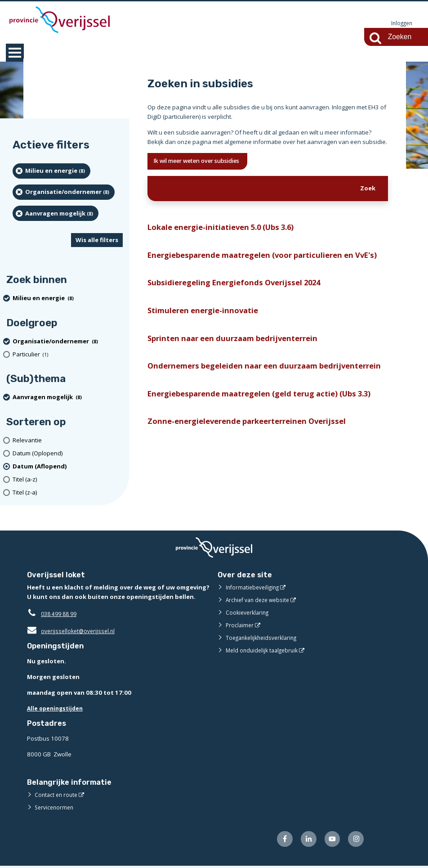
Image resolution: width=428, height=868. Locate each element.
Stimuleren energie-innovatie (207, 331)
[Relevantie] (68, 441)
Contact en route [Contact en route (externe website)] (57, 795)
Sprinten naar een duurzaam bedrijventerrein (240, 360)
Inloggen (401, 23)
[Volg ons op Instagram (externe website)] (355, 840)
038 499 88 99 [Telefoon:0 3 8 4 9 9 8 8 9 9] (61, 614)
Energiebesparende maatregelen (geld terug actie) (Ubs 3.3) (261, 439)
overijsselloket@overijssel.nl (73, 631)
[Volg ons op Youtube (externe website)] (330, 840)
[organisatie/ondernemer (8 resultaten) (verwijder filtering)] (64, 193)
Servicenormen (56, 808)
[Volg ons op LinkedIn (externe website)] (304, 840)
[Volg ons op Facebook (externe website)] (279, 840)
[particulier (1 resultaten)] (68, 355)
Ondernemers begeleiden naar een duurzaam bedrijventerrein (241, 396)
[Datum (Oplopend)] (68, 454)
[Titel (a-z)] (68, 480)
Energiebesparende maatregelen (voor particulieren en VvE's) (260, 266)
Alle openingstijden (57, 709)
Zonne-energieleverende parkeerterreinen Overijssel (254, 474)
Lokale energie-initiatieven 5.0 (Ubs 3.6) (227, 230)
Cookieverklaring (249, 613)
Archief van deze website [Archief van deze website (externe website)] (260, 600)
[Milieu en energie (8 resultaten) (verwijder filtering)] (51, 171)
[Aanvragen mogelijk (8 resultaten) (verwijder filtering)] (56, 214)
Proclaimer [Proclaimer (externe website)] (240, 625)
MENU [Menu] (15, 53)
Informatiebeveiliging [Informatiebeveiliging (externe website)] (254, 588)
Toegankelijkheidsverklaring (264, 638)
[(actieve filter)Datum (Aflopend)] (68, 467)
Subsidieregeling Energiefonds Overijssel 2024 (241, 302)
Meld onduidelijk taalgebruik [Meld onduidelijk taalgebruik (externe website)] (264, 651)
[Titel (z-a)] (68, 493)
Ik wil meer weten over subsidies (206, 162)
